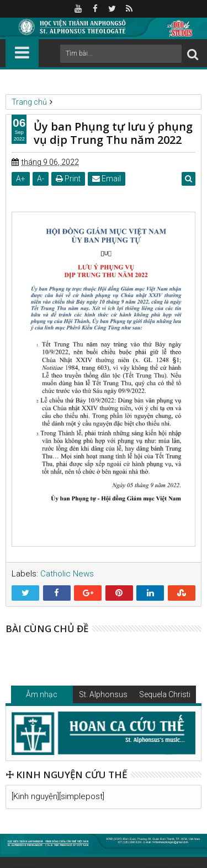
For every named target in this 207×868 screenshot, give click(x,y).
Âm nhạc (42, 694)
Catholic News (67, 574)
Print (68, 179)
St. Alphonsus (103, 694)
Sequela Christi (165, 694)
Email (107, 179)
